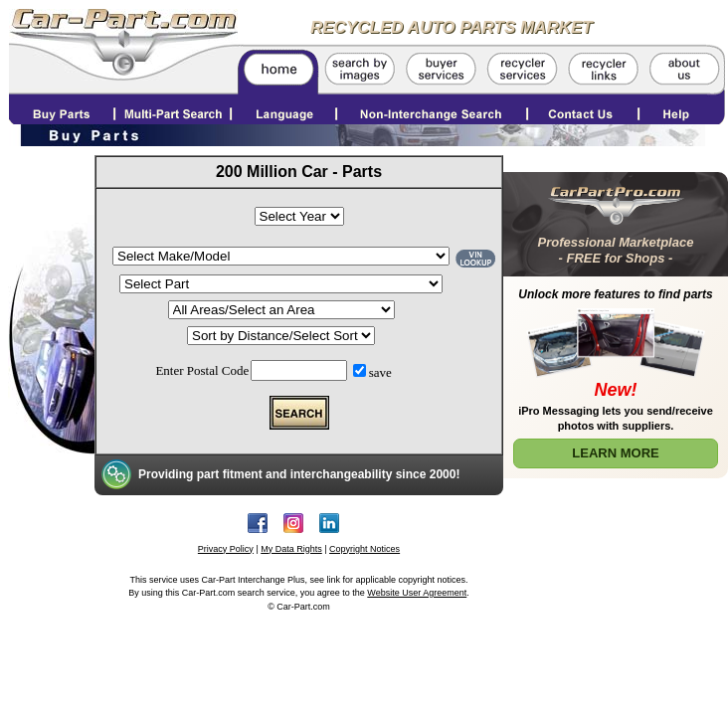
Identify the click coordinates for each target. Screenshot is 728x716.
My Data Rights (291, 549)
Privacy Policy (226, 549)
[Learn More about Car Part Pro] (616, 321)
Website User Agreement (417, 593)
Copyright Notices (364, 549)
